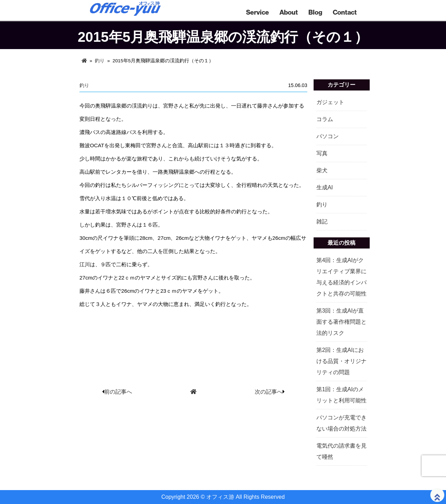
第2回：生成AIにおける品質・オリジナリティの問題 (341, 361)
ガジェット (330, 102)
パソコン (328, 136)
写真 (322, 153)
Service (257, 12)
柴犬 (322, 170)
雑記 (322, 222)
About (289, 12)
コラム (325, 119)
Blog (315, 12)
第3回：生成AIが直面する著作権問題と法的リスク (341, 322)
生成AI (325, 187)
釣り (100, 61)
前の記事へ (118, 392)
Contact (345, 12)
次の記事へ (269, 392)
